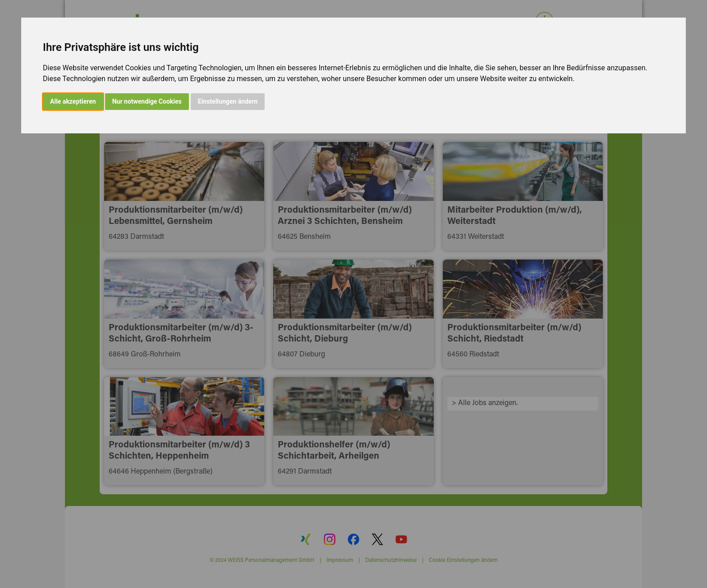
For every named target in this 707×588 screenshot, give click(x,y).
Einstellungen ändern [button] (228, 101)
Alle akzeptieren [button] (73, 101)
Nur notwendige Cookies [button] (147, 101)
